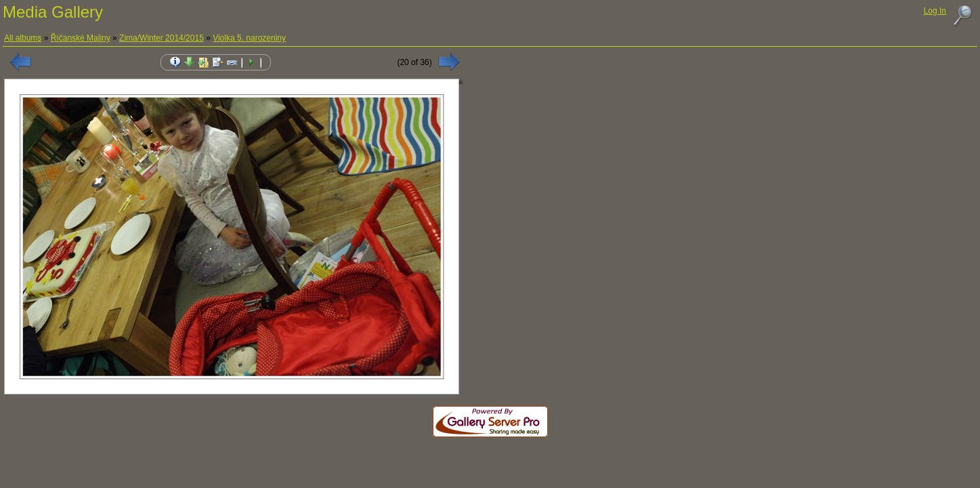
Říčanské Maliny (81, 38)
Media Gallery (53, 12)
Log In (935, 11)
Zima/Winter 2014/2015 (162, 38)
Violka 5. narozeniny (249, 38)
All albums (23, 38)
